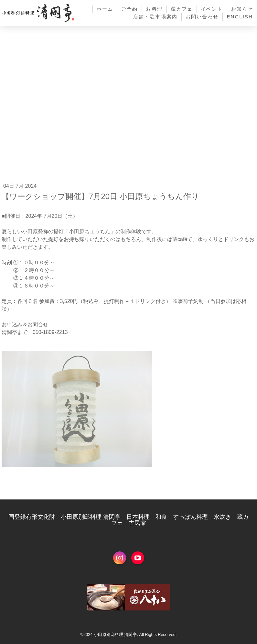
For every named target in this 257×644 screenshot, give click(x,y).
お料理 (154, 9)
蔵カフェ (182, 9)
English (240, 17)
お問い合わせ (202, 17)
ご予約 (129, 9)
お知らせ (242, 9)
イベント (212, 9)
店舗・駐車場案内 (155, 17)
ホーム (105, 9)
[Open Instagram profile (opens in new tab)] (120, 558)
